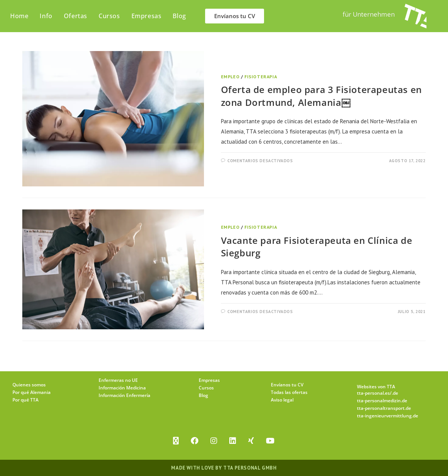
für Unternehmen (369, 14)
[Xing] (251, 441)
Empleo (230, 77)
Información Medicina (122, 388)
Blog (203, 395)
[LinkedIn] (233, 441)
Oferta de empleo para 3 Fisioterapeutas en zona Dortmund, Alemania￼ (321, 96)
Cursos (206, 388)
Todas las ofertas (289, 392)
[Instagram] (214, 441)
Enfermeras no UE (118, 380)
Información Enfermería (124, 395)
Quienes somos (29, 385)
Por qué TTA (25, 400)
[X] (176, 441)
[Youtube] (270, 441)
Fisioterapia (261, 77)
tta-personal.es (373, 393)
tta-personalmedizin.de (382, 401)
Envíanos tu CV (287, 385)
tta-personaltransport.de (384, 408)
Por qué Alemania (32, 392)
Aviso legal (282, 400)
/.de (394, 393)
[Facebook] (195, 441)
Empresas (209, 380)
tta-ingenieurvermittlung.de (388, 416)
